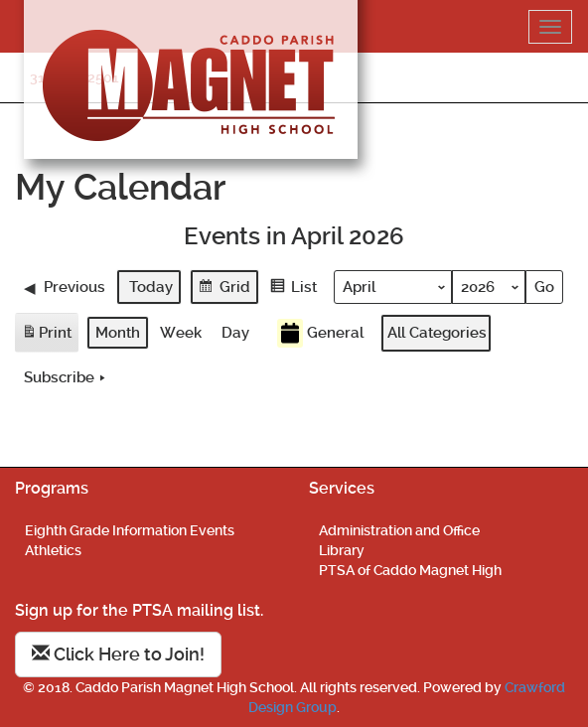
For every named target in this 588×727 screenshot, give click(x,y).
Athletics (53, 550)
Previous (65, 286)
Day (235, 333)
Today (151, 286)
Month (118, 333)
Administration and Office (399, 530)
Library (342, 550)
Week (181, 333)
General (320, 333)
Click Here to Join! (118, 654)
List (293, 289)
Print (46, 336)
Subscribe (67, 377)
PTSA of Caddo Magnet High (410, 570)
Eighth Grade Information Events (130, 530)
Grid (224, 289)
